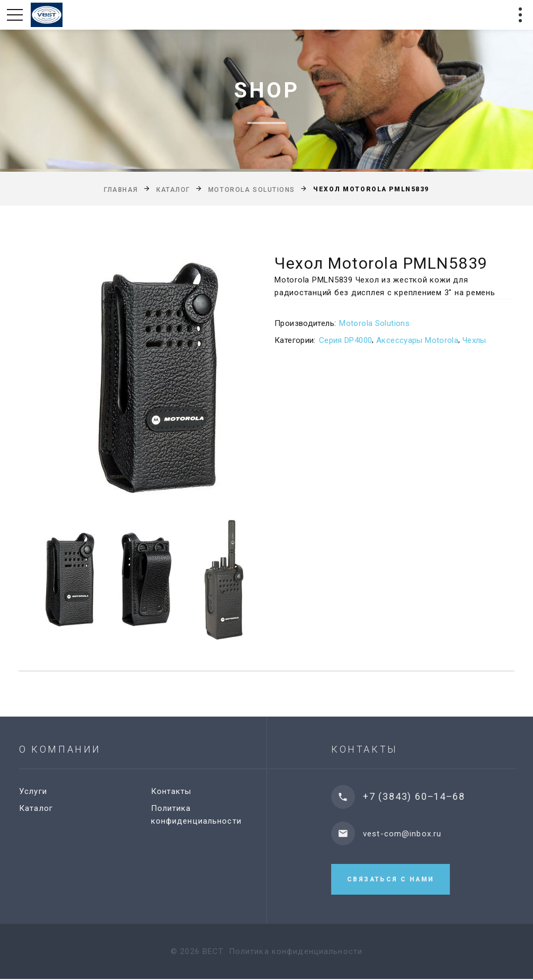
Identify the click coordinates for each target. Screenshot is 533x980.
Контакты (181, 791)
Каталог (173, 190)
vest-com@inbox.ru (418, 834)
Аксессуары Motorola (417, 340)
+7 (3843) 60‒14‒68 (430, 796)
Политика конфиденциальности (296, 952)
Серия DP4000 (346, 340)
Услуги (44, 791)
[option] (132, 381)
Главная (121, 190)
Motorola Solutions (252, 190)
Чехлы (474, 340)
